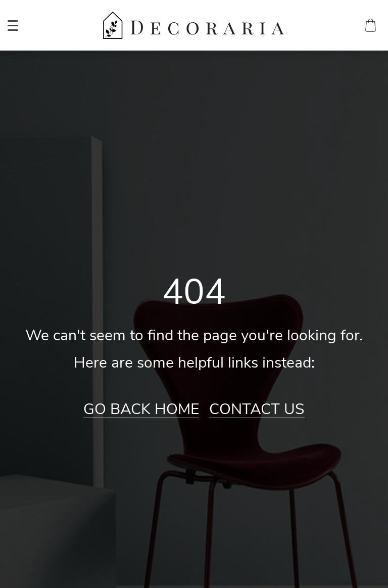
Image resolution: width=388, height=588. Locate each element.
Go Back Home (141, 410)
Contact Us (257, 410)
